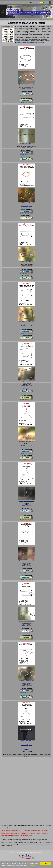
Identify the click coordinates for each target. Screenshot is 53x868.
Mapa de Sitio (19, 853)
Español (35, 853)
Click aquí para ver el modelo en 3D (27, 85)
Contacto (32, 2)
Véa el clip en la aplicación (27, 88)
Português (39, 853)
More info (32, 866)
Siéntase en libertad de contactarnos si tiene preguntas (30, 42)
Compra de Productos (27, 853)
